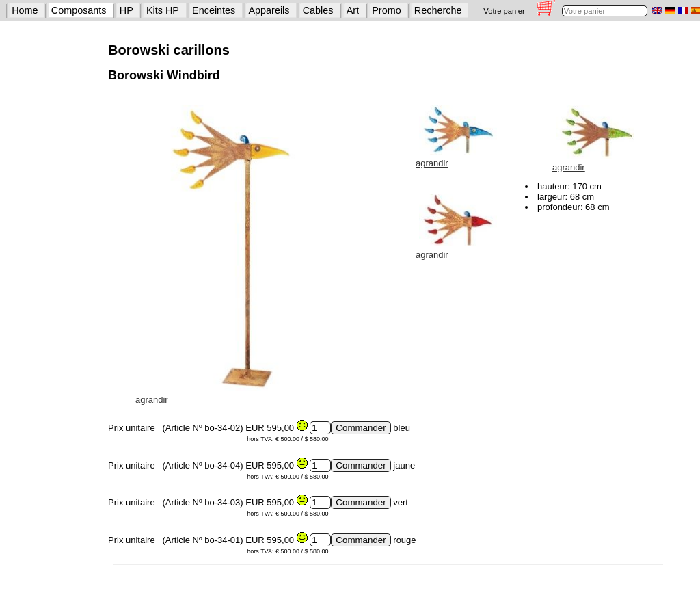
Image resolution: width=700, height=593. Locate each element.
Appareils (269, 10)
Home (25, 10)
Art (353, 10)
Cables (318, 10)
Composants (79, 10)
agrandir (152, 400)
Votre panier (504, 11)
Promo (386, 10)
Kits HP (163, 10)
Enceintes (214, 10)
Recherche (438, 10)
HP (126, 10)
